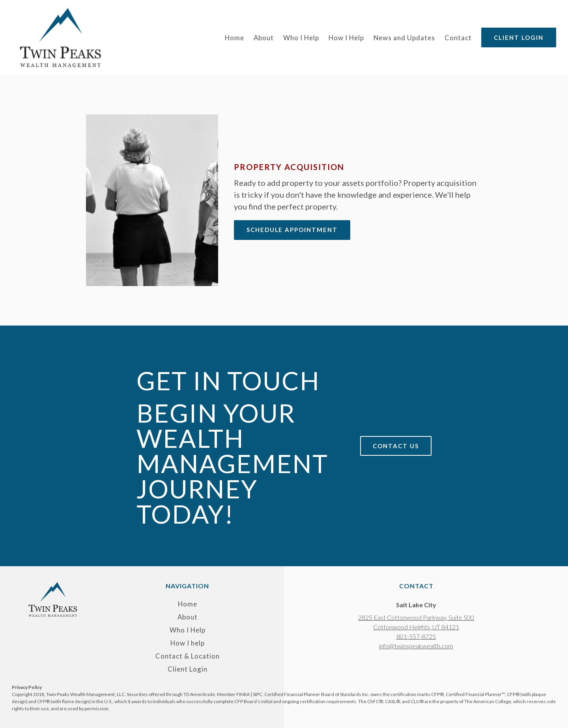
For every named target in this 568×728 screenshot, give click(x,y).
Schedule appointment (292, 230)
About (264, 38)
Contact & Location (188, 656)
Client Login (519, 37)
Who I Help (301, 38)
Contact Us (396, 446)
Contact (458, 38)
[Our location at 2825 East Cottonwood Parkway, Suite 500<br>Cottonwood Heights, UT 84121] (416, 622)
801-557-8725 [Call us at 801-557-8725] (416, 636)
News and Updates (404, 38)
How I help (188, 643)
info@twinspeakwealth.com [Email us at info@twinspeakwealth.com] (416, 646)
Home (234, 38)
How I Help (346, 38)
